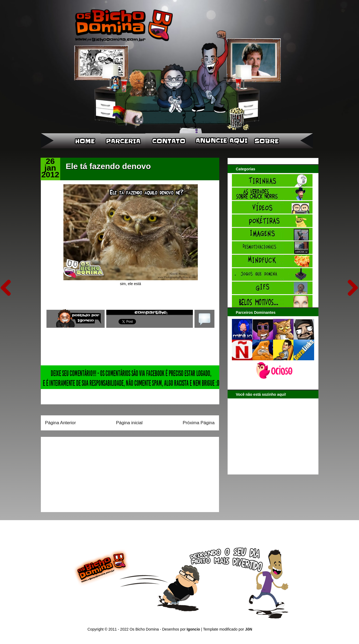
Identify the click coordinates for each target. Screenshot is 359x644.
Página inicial (129, 423)
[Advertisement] (79, 473)
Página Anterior (61, 423)
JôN (249, 629)
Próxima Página (199, 423)
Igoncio (193, 629)
